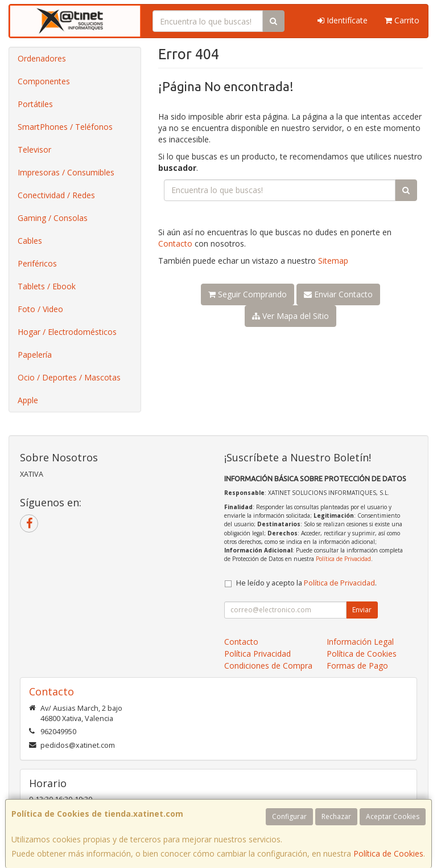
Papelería (35, 355)
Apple (28, 400)
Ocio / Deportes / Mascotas (69, 377)
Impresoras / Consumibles (66, 172)
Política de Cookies (388, 853)
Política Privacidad (257, 654)
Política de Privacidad (343, 559)
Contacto (175, 243)
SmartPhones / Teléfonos (65, 127)
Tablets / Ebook (47, 286)
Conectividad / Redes (56, 195)
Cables (30, 241)
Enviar (362, 610)
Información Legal (360, 642)
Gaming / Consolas (53, 218)
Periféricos (37, 263)
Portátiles (35, 104)
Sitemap (333, 261)
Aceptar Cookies (393, 816)
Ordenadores (42, 58)
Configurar (289, 816)
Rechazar (336, 816)
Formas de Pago (357, 666)
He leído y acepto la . (306, 583)
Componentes (44, 81)
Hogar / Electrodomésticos (67, 332)
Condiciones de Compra (268, 666)
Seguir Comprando (248, 294)
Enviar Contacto (338, 294)
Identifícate (343, 20)
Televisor (34, 150)
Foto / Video (40, 309)
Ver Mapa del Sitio (290, 316)
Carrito (402, 20)
